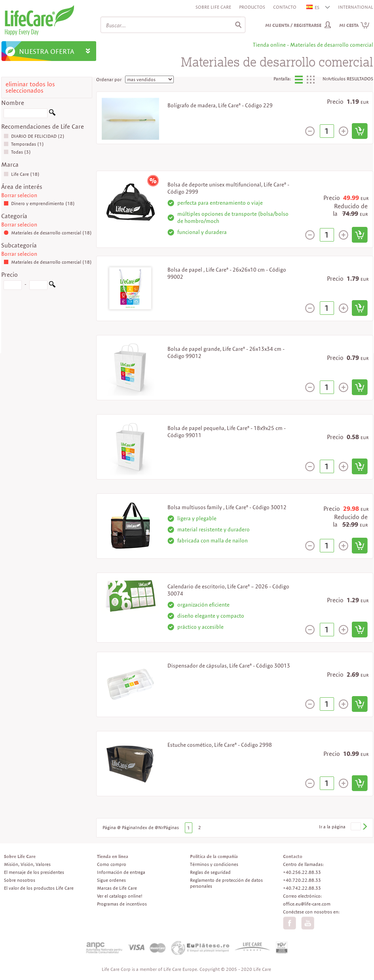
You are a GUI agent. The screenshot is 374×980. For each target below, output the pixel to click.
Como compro (112, 864)
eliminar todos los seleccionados (30, 87)
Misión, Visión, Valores (27, 864)
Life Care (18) (22, 174)
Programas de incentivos (122, 904)
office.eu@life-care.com (307, 904)
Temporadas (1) (24, 144)
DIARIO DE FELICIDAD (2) (34, 136)
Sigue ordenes (111, 880)
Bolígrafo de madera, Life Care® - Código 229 (220, 105)
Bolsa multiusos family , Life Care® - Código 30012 (227, 507)
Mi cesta (354, 25)
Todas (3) (17, 152)
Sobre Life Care (213, 7)
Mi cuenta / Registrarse (293, 25)
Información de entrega (121, 872)
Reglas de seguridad (210, 872)
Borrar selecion (19, 195)
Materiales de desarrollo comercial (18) (48, 233)
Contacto (285, 7)
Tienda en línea (113, 856)
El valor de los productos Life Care (39, 888)
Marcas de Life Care (117, 888)
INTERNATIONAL (356, 7)
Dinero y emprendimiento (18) (39, 203)
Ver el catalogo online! (120, 896)
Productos (252, 7)
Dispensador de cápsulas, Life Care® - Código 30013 (229, 666)
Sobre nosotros (20, 880)
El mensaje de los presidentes (34, 872)
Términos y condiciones (214, 864)
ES (313, 7)
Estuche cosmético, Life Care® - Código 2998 (220, 745)
